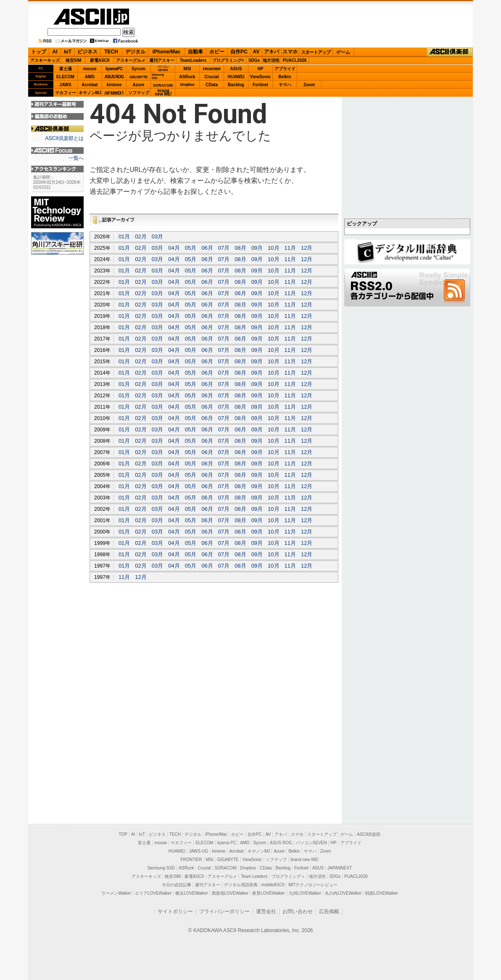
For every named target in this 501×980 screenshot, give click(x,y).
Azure (139, 85)
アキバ (272, 52)
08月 (240, 248)
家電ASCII (100, 60)
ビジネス (87, 52)
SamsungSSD (158, 76)
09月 (257, 248)
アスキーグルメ (131, 60)
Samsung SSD (161, 868)
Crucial (212, 77)
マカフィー (66, 93)
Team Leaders (254, 876)
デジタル (135, 52)
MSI (187, 69)
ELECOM (65, 77)
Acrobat (90, 85)
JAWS (65, 85)
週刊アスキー (162, 60)
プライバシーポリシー (224, 911)
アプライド (285, 69)
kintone (114, 85)
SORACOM (226, 868)
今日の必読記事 (177, 885)
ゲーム (343, 52)
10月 (273, 248)
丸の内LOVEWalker (343, 893)
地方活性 (271, 60)
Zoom (309, 85)
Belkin (285, 77)
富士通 (66, 69)
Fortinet (260, 85)
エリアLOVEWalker (153, 893)
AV (256, 52)
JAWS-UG (198, 851)
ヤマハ (285, 85)
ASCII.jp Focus (57, 151)
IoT (68, 52)
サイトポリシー (175, 911)
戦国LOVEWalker (381, 893)
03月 (157, 236)
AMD (90, 77)
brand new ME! (305, 860)
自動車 (195, 52)
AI (55, 52)
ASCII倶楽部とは (64, 138)
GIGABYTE (138, 77)
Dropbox (187, 85)
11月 (290, 248)
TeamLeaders (193, 60)
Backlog (236, 85)
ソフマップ (139, 93)
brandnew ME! (163, 93)
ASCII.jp (91, 17)
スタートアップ (316, 52)
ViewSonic (261, 77)
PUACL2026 (295, 60)
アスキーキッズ (45, 60)
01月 (124, 236)
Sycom (138, 69)
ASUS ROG (114, 77)
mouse (90, 69)
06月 (207, 248)
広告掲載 (329, 911)
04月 (174, 248)
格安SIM (74, 60)
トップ (39, 52)
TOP (123, 834)
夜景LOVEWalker (268, 893)
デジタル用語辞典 (241, 885)
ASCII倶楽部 (450, 52)
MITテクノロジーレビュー (313, 885)
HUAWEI (236, 77)
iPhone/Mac (167, 52)
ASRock (187, 77)
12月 (307, 248)
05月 (191, 248)
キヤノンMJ (90, 93)
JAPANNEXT (114, 93)
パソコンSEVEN (163, 68)
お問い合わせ (298, 911)
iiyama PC (227, 843)
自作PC (239, 52)
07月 (224, 248)
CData (212, 85)
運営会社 (266, 911)
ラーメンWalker (116, 893)
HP (261, 69)
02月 (141, 236)
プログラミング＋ (288, 876)
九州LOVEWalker (305, 893)
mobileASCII (273, 885)
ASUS (236, 69)
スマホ (290, 52)
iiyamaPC (114, 69)
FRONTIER (212, 69)
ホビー (217, 52)
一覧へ (76, 158)
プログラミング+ (228, 60)
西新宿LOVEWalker (230, 893)
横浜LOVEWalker (191, 893)
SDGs (254, 60)
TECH (111, 52)
